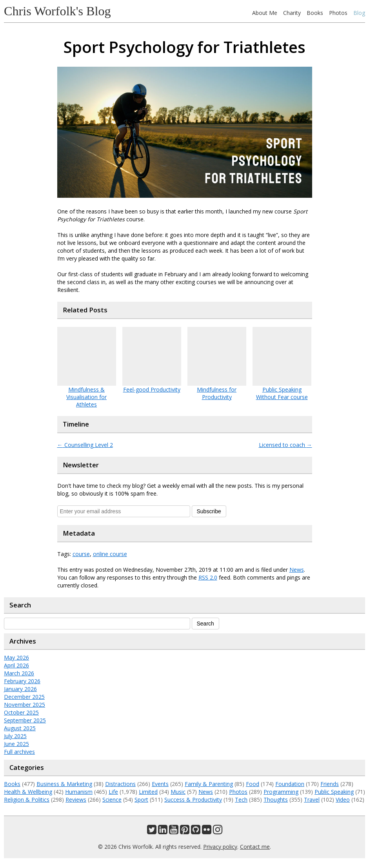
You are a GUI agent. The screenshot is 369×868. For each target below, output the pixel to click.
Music (178, 792)
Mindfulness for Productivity (217, 393)
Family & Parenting (209, 784)
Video (343, 800)
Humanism (79, 792)
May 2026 (16, 657)
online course (110, 554)
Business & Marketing (64, 784)
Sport (141, 800)
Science (112, 800)
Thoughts (276, 800)
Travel (312, 800)
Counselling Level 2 (85, 445)
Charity (292, 13)
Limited (148, 792)
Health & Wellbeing (28, 792)
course (81, 554)
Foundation (290, 784)
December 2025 (24, 697)
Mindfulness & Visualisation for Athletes (86, 397)
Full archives (19, 752)
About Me (265, 13)
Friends (330, 784)
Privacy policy (220, 847)
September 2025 (25, 720)
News (297, 570)
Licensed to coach (285, 445)
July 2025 (15, 736)
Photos (338, 13)
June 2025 (16, 744)
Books (315, 13)
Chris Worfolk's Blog (57, 11)
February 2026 (22, 681)
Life (113, 792)
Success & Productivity (193, 800)
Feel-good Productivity (152, 389)
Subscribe (209, 511)
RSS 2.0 (208, 577)
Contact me (255, 847)
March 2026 (19, 673)
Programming (281, 792)
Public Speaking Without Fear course (282, 393)
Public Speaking (334, 792)
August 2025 (20, 728)
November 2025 (25, 705)
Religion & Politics (27, 800)
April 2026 (16, 665)
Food (253, 784)
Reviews (76, 800)
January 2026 (20, 689)
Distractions (120, 784)
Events (160, 784)
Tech (241, 800)
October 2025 (21, 712)
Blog (359, 13)
